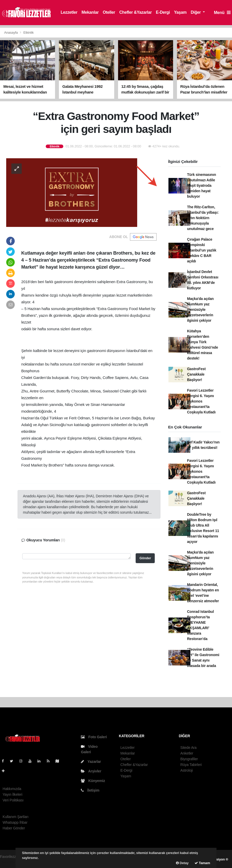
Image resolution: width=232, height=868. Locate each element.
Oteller (109, 12)
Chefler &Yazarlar (136, 12)
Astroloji (187, 770)
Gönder (145, 558)
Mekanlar (90, 12)
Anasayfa (11, 33)
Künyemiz (93, 781)
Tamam (202, 863)
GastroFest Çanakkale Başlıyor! (196, 374)
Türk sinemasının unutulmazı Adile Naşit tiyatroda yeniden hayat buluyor (202, 185)
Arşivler (91, 771)
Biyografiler (189, 759)
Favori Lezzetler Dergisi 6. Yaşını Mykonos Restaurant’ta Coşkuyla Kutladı (201, 401)
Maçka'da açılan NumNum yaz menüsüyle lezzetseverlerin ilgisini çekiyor (200, 310)
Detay (182, 863)
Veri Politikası (13, 800)
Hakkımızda (12, 789)
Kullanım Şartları (16, 817)
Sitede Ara (188, 748)
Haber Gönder (14, 828)
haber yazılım (11, 862)
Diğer (196, 12)
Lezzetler (69, 12)
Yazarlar (91, 762)
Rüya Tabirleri (191, 765)
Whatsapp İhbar (15, 822)
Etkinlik (29, 33)
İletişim (90, 790)
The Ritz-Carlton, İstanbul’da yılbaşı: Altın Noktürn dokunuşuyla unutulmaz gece (203, 218)
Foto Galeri (94, 737)
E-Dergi (163, 12)
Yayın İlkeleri (12, 794)
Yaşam (180, 12)
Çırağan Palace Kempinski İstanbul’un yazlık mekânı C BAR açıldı (202, 250)
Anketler (187, 753)
